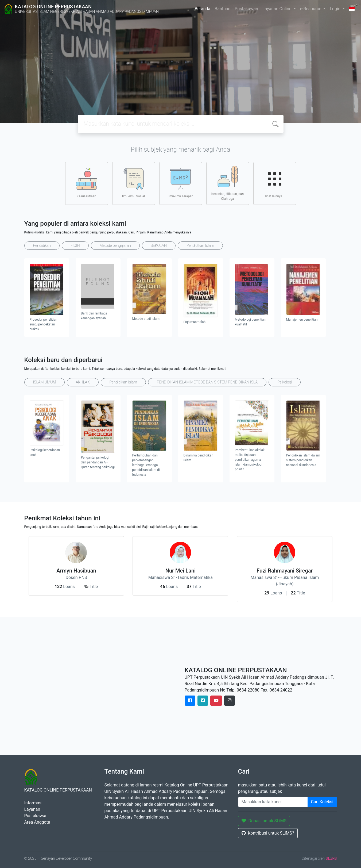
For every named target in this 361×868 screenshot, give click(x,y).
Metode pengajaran (115, 245)
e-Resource (311, 9)
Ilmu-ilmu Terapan (181, 183)
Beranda (202, 9)
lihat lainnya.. (275, 183)
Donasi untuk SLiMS (264, 821)
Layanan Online (277, 9)
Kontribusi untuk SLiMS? (268, 833)
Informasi (33, 803)
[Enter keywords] (273, 802)
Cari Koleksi (322, 802)
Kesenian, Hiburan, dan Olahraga (228, 183)
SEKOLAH (159, 245)
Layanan (32, 809)
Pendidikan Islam (200, 245)
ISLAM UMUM (45, 382)
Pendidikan (42, 245)
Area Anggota (37, 822)
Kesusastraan (87, 183)
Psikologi (285, 382)
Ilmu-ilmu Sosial (133, 183)
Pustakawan (246, 9)
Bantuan (222, 9)
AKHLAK (83, 382)
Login (335, 9)
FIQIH (75, 245)
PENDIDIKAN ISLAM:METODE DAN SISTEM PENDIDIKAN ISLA (207, 382)
